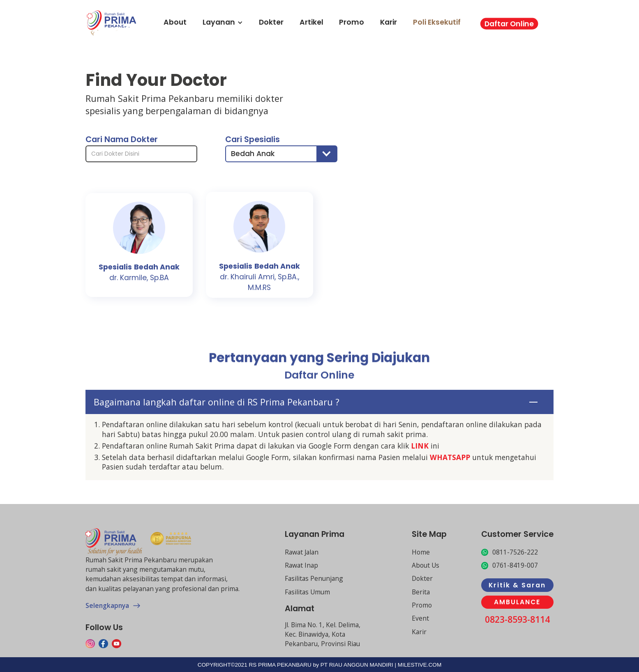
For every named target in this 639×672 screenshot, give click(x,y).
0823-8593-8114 (517, 619)
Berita (421, 592)
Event (420, 618)
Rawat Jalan (302, 552)
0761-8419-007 (515, 565)
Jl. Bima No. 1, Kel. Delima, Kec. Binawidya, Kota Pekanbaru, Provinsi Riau (323, 634)
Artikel (311, 22)
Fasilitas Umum (307, 592)
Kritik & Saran (517, 585)
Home (421, 552)
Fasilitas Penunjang (314, 578)
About (175, 22)
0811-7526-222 (515, 552)
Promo (352, 22)
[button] (281, 153)
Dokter (271, 22)
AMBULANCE (517, 602)
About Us (426, 565)
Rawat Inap (301, 565)
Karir (389, 22)
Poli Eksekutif (437, 22)
